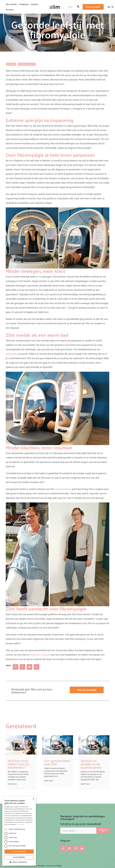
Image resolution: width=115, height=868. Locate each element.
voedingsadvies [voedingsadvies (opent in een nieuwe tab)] (63, 489)
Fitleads (59, 866)
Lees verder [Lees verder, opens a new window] (21, 824)
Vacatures (10, 9)
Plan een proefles (93, 7)
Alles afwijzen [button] (19, 857)
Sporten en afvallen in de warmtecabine (91, 764)
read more (12, 784)
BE (113, 7)
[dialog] (19, 831)
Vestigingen (24, 4)
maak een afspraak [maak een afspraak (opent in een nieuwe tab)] (40, 655)
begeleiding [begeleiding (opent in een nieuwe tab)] (12, 354)
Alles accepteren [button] (19, 852)
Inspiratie (34, 4)
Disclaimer (41, 866)
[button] (19, 862)
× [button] (33, 799)
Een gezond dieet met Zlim (57, 762)
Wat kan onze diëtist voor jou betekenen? (19, 764)
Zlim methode (11, 4)
